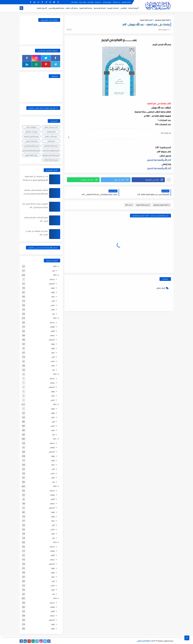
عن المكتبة (98, 2)
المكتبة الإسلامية (100, 8)
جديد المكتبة (117, 2)
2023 (55, 374)
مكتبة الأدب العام (72, 8)
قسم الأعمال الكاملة (31, 136)
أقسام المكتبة (133, 8)
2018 (55, 598)
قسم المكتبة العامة (51, 160)
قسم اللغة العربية (146, 20)
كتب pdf (129, 205)
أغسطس (52, 284)
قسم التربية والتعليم (51, 146)
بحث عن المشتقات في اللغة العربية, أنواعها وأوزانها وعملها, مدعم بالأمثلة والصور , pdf (35, 180)
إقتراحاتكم (91, 2)
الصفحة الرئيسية (126, 2)
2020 (55, 486)
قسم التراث (51, 141)
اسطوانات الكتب (31, 127)
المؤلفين (124, 8)
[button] (148, 180)
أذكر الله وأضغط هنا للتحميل (159, 160)
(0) (69, 29)
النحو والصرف (51, 132)
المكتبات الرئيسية (113, 8)
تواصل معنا (83, 2)
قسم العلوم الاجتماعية (51, 150)
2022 (55, 404)
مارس (53, 305)
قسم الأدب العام (51, 136)
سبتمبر (52, 335)
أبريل (53, 301)
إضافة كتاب (74, 2)
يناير (53, 271)
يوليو (53, 288)
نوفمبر (52, 327)
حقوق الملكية (107, 2)
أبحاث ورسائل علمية (51, 127)
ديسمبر (52, 279)
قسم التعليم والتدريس (31, 146)
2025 (55, 275)
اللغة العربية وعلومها (162, 20)
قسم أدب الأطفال (31, 132)
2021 (55, 439)
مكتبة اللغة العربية (86, 8)
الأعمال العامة (42, 8)
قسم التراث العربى (31, 141)
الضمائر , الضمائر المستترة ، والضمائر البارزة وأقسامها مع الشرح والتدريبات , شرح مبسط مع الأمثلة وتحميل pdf (35, 194)
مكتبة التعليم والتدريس (56, 8)
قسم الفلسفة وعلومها (51, 155)
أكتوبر (53, 331)
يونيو (53, 292)
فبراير (53, 309)
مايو (53, 297)
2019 (55, 542)
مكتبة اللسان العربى (143, 641)
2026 (55, 266)
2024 (55, 318)
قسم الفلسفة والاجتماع (31, 150)
